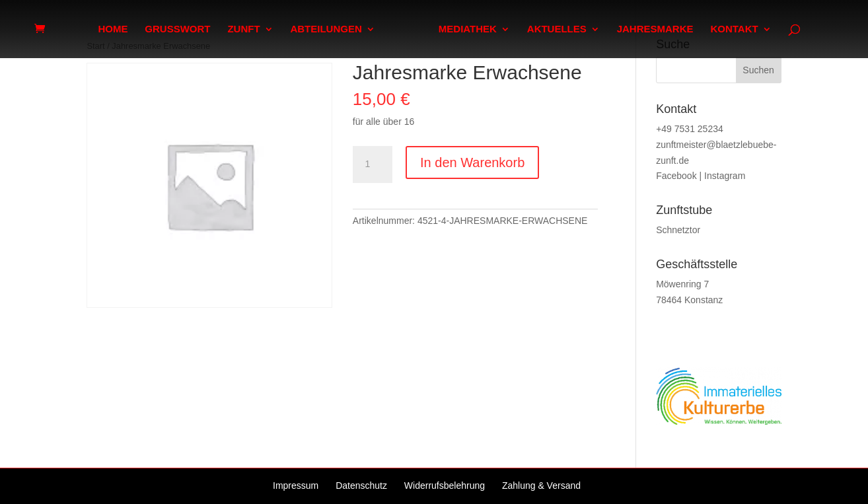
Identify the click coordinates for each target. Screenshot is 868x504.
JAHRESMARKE (655, 29)
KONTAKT (734, 29)
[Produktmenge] (373, 164)
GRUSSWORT (177, 29)
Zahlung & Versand (541, 486)
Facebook (676, 176)
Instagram (725, 176)
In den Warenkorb (472, 162)
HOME (113, 29)
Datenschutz (361, 486)
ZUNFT (243, 29)
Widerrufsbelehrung (445, 486)
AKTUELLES (557, 29)
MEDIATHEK (468, 29)
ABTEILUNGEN (326, 29)
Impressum (296, 486)
